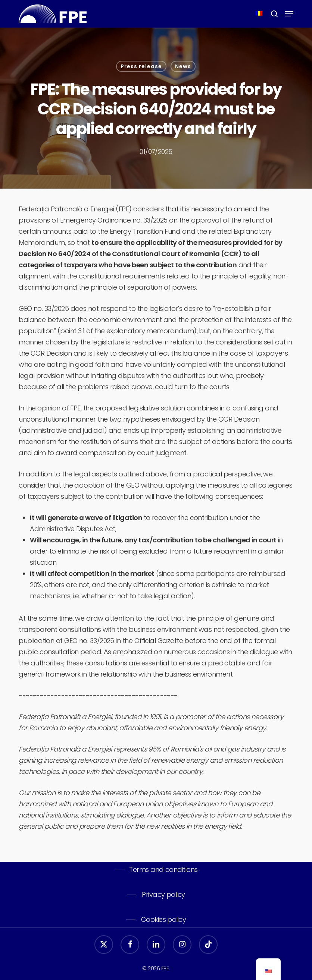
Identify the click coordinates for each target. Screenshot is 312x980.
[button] (289, 14)
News (183, 66)
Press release (141, 66)
